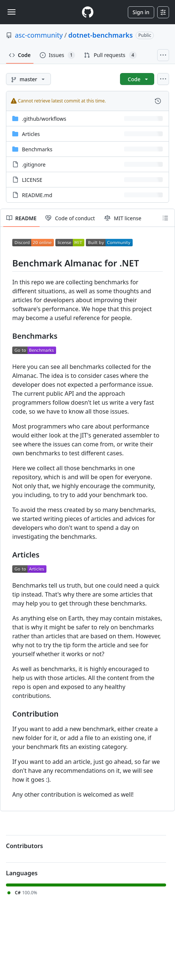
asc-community (39, 35)
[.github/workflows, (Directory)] (44, 119)
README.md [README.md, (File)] (37, 195)
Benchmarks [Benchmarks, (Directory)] (37, 149)
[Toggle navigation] (12, 12)
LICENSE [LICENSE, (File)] (32, 180)
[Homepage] (88, 12)
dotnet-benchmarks (101, 35)
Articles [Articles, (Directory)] (31, 134)
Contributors (25, 846)
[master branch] (28, 79)
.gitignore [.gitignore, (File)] (34, 165)
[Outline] (165, 218)
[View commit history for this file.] (158, 101)
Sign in (141, 12)
